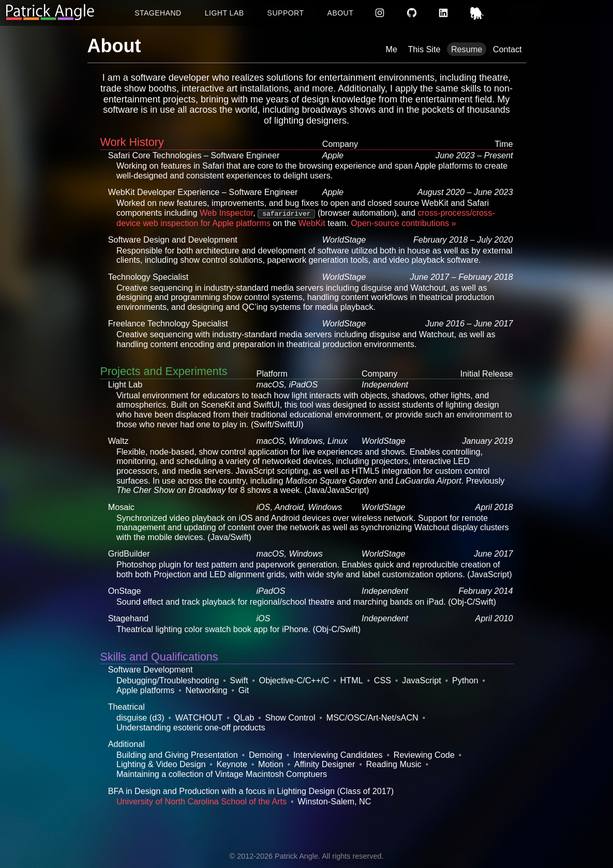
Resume (467, 49)
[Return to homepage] (50, 13)
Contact (507, 49)
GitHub (413, 13)
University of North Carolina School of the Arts (201, 801)
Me (391, 49)
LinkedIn (445, 13)
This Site (424, 49)
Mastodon (478, 13)
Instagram (381, 13)
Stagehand (158, 13)
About (341, 13)
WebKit (312, 223)
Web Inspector (226, 213)
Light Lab (225, 13)
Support (286, 13)
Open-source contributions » (403, 223)
